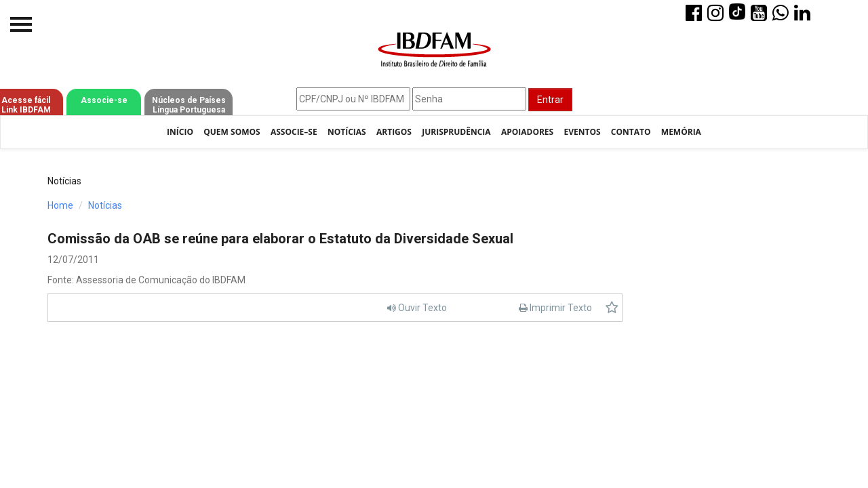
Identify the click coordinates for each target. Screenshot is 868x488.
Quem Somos (232, 132)
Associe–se (294, 132)
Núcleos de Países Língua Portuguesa (189, 105)
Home (60, 205)
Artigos (394, 132)
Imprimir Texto (555, 308)
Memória (681, 132)
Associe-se (104, 100)
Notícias (347, 132)
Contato (631, 132)
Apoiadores (527, 132)
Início (180, 132)
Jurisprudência (456, 132)
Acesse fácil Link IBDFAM (26, 105)
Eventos (582, 132)
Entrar (550, 100)
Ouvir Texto (417, 308)
